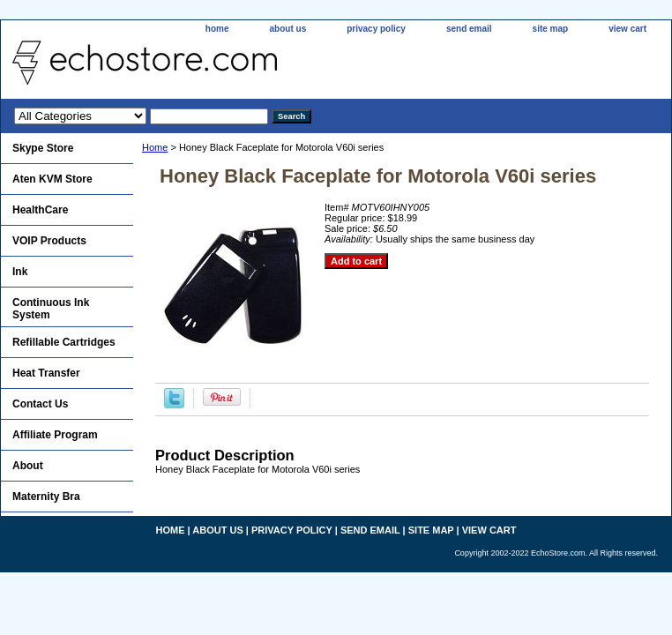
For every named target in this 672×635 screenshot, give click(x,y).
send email (469, 29)
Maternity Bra (46, 497)
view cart (627, 29)
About (28, 466)
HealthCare (40, 210)
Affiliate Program (55, 435)
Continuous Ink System (51, 309)
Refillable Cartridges (64, 342)
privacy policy (376, 29)
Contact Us (40, 404)
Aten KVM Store (52, 179)
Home (155, 147)
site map (551, 29)
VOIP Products (49, 241)
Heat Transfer (46, 373)
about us (288, 29)
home (217, 29)
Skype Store (43, 148)
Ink (20, 272)
